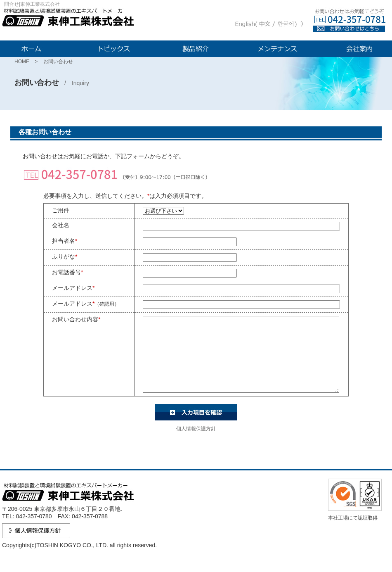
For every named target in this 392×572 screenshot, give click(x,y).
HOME (22, 62)
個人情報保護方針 (196, 444)
